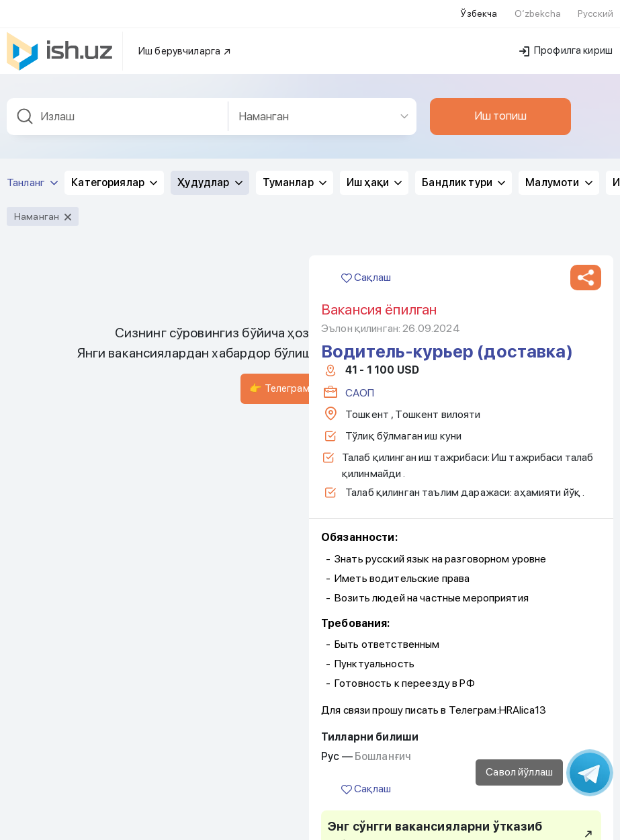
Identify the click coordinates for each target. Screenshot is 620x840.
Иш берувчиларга (185, 48)
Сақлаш (366, 275)
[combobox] (118, 114)
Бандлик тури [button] (463, 180)
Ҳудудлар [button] (210, 180)
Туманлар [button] (295, 180)
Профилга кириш (566, 48)
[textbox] (118, 114)
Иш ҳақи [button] (374, 180)
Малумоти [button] (559, 180)
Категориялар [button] (114, 180)
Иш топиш (500, 113)
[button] (586, 275)
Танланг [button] (32, 180)
